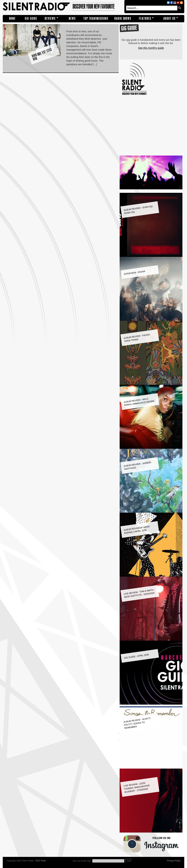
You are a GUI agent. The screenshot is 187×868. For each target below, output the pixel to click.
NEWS (72, 19)
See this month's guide (151, 48)
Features (145, 19)
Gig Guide (31, 19)
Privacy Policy (174, 861)
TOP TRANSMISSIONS (96, 19)
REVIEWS (50, 19)
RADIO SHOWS (123, 19)
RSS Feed (40, 861)
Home (12, 19)
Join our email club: (82, 861)
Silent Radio (63, 7)
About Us (169, 19)
